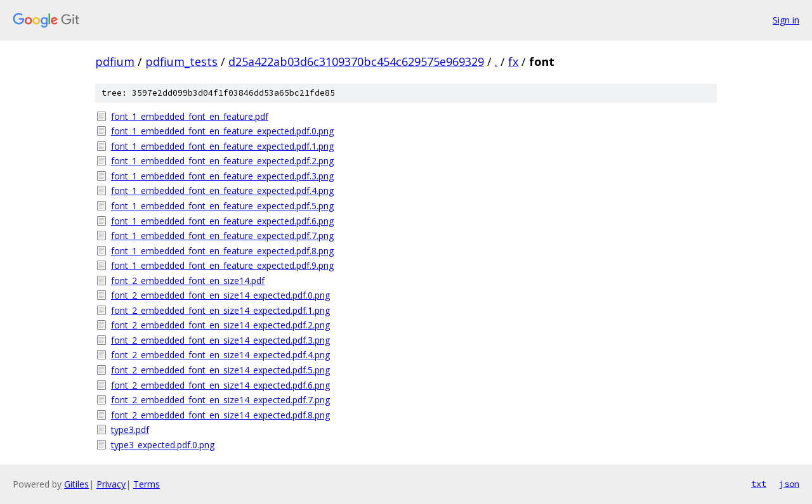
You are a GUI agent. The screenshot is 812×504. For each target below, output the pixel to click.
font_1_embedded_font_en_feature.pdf (190, 116)
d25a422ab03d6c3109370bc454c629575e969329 (356, 61)
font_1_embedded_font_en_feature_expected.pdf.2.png (222, 161)
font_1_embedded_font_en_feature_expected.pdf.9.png (222, 265)
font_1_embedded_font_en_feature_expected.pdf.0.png (222, 131)
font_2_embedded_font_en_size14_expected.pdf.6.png (220, 385)
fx (513, 61)
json (789, 484)
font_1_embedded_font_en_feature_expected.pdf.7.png (222, 236)
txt (759, 484)
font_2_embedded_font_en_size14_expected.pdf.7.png (220, 400)
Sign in (786, 20)
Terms (147, 484)
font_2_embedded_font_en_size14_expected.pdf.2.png (220, 325)
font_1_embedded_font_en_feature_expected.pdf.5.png (222, 206)
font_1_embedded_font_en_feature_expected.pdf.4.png (222, 191)
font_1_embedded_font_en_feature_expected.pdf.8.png (222, 251)
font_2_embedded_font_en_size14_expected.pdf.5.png (220, 370)
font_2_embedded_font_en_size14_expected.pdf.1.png (220, 310)
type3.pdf (130, 430)
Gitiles (76, 484)
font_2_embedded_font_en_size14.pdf (188, 281)
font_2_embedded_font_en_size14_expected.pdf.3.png (220, 340)
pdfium (115, 61)
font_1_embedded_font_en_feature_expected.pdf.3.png (222, 176)
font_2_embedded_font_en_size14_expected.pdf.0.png (220, 295)
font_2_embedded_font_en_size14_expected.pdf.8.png (220, 415)
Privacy (111, 484)
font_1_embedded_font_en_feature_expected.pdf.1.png (222, 146)
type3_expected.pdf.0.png (163, 445)
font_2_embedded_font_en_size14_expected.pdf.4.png (220, 355)
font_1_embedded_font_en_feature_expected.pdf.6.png (222, 221)
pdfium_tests (181, 61)
